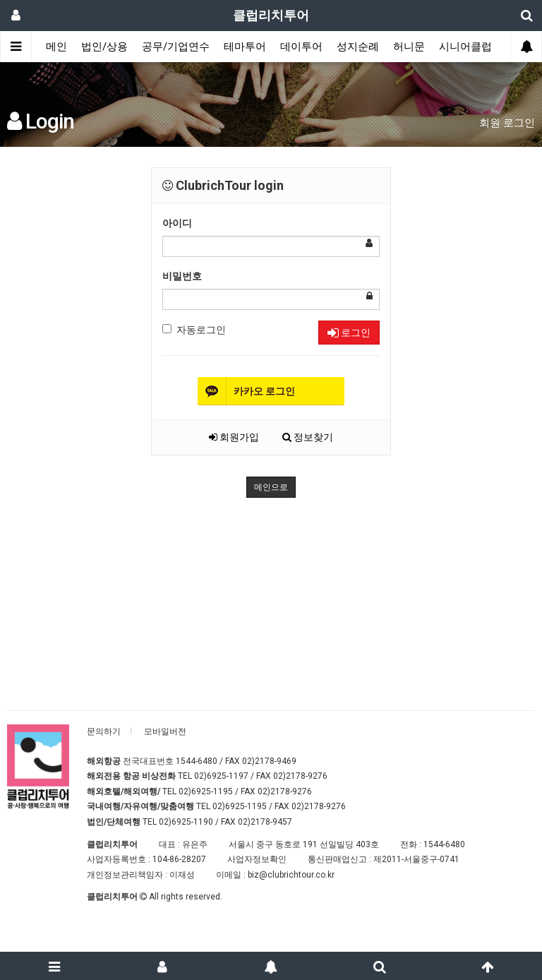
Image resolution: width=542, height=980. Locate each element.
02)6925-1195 (206, 791)
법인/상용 (104, 47)
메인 (56, 47)
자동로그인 (194, 330)
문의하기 (104, 731)
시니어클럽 (465, 47)
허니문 (409, 47)
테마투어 (245, 47)
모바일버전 (165, 731)
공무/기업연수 (176, 47)
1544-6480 (197, 761)
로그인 (349, 333)
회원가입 (234, 437)
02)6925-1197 (221, 776)
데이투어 (301, 47)
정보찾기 (308, 437)
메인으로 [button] (271, 487)
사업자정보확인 (257, 859)
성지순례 (358, 47)
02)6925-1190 (186, 822)
